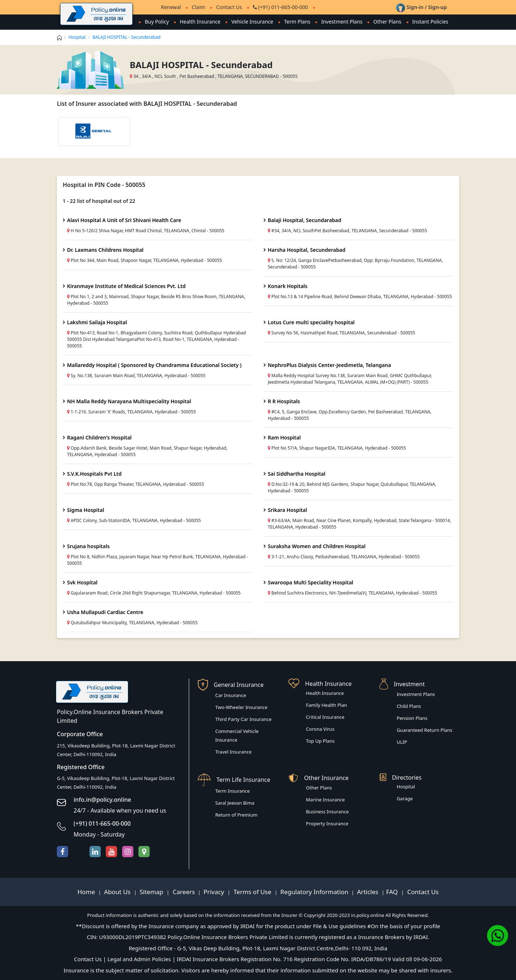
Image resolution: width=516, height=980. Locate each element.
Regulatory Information (315, 892)
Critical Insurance (325, 717)
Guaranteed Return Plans (425, 730)
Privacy (215, 892)
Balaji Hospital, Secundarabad (305, 220)
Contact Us (229, 7)
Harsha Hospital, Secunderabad (307, 250)
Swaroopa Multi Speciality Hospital (311, 582)
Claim (198, 7)
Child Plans (409, 706)
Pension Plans (412, 718)
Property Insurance (327, 823)
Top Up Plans (320, 741)
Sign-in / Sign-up (421, 7)
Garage (405, 798)
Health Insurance (200, 22)
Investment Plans (342, 22)
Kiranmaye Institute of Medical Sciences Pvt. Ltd (126, 286)
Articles (368, 892)
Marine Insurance (325, 800)
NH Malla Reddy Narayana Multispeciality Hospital (129, 401)
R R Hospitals (284, 401)
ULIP (402, 742)
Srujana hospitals (88, 546)
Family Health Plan (326, 705)
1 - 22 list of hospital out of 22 (99, 201)
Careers (183, 892)
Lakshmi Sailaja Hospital (97, 322)
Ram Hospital (284, 437)
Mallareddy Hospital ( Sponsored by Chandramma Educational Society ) (154, 365)
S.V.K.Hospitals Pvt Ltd (94, 474)
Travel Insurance (233, 752)
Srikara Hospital (287, 510)
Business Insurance (327, 812)
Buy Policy (157, 22)
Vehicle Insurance (252, 22)
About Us (118, 892)
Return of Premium (236, 815)
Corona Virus (320, 729)
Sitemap (152, 892)
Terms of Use (252, 892)
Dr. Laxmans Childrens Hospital (105, 250)
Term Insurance (232, 791)
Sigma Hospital (86, 510)
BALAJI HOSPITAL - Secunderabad (126, 37)
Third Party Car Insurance (243, 719)
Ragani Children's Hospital (99, 437)
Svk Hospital (82, 582)
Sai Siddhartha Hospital (297, 474)
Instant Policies (430, 22)
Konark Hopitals (288, 286)
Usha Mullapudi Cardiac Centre (105, 612)
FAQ (393, 892)
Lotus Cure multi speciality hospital (311, 322)
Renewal (171, 7)
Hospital (77, 37)
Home (87, 892)
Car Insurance (231, 695)
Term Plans (297, 22)
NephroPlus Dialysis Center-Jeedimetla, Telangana (329, 365)
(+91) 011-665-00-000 (280, 7)
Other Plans (387, 22)
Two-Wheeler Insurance (241, 707)
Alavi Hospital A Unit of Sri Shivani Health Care (124, 220)
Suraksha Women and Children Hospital (317, 546)
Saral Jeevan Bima (235, 803)
